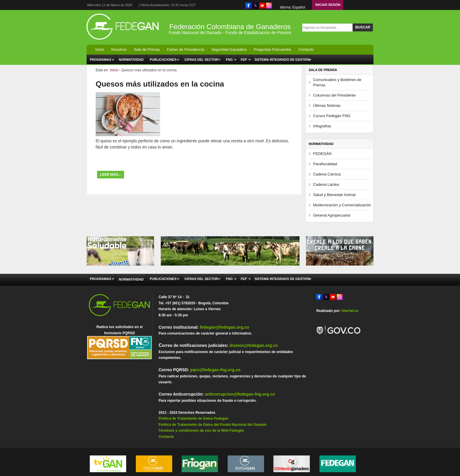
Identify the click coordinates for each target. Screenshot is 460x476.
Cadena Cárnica (327, 174)
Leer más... (111, 175)
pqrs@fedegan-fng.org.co (215, 370)
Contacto (306, 49)
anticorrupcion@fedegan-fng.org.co (240, 394)
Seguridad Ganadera (229, 49)
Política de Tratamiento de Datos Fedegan (193, 418)
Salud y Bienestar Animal (334, 195)
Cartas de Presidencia (185, 49)
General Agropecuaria (332, 215)
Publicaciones (163, 60)
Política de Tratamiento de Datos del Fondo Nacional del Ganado (212, 425)
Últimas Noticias (327, 106)
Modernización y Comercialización (342, 205)
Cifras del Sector (201, 60)
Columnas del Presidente (334, 95)
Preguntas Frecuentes (273, 49)
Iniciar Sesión (328, 5)
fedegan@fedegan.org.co (224, 327)
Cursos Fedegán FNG (332, 116)
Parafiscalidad (325, 164)
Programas (100, 60)
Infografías (322, 126)
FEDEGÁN (322, 154)
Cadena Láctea (326, 184)
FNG (229, 60)
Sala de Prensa (147, 49)
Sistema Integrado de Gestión (282, 60)
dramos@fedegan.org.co (254, 345)
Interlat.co (350, 311)
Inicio (100, 49)
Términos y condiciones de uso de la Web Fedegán (201, 431)
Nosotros (119, 49)
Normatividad (131, 60)
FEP (244, 60)
